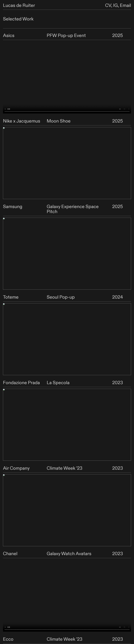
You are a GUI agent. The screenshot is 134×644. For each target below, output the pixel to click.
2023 (118, 383)
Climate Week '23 (65, 468)
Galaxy (54, 207)
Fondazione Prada (21, 383)
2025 (118, 36)
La (49, 383)
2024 (118, 297)
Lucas (9, 5)
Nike (8, 121)
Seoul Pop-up (61, 297)
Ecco (8, 639)
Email (125, 5)
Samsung (13, 207)
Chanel (10, 554)
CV (108, 5)
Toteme (11, 297)
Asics (9, 36)
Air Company (16, 468)
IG (115, 5)
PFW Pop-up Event (66, 36)
